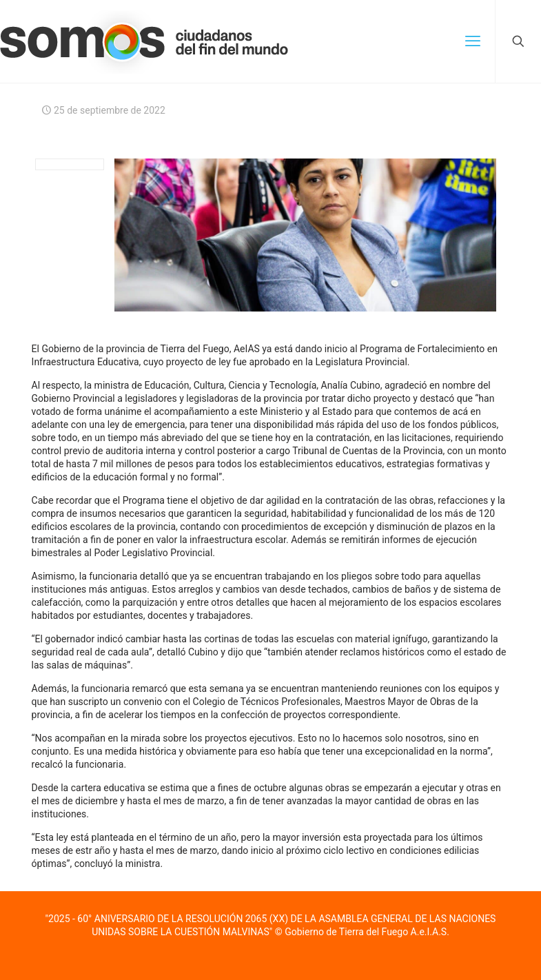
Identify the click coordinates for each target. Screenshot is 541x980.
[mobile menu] (473, 41)
